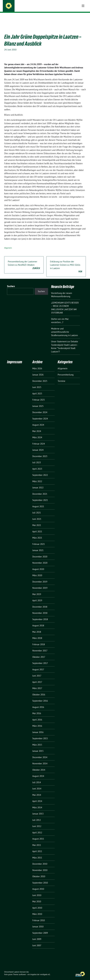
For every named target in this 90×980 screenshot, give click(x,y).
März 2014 (37, 804)
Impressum (15, 358)
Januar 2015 (38, 747)
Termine (61, 377)
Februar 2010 (39, 917)
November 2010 (40, 867)
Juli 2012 (37, 816)
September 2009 (40, 929)
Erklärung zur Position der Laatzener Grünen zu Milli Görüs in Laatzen (66, 263)
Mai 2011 (37, 841)
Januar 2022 (38, 484)
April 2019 (37, 597)
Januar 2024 (38, 446)
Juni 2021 (37, 515)
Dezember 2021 (40, 490)
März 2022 (37, 478)
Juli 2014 (37, 779)
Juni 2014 (37, 785)
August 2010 (38, 885)
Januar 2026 (38, 371)
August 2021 (38, 503)
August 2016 (38, 703)
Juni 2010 (37, 892)
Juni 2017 (37, 672)
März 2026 (37, 365)
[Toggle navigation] (83, 16)
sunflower (22, 971)
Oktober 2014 (39, 766)
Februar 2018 (39, 641)
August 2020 (38, 565)
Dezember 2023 (40, 453)
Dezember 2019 (40, 578)
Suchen (11, 283)
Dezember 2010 (40, 860)
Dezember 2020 (40, 553)
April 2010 (37, 904)
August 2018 (38, 622)
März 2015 (37, 741)
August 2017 (38, 666)
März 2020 (37, 572)
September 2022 (40, 471)
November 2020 (40, 559)
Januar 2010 (38, 923)
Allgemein (8, 244)
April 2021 (37, 528)
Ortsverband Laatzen (26, 6)
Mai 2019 (37, 591)
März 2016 (37, 722)
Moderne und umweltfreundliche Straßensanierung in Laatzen (64, 328)
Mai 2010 (37, 898)
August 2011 (38, 835)
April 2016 (37, 716)
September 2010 (40, 879)
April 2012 (37, 829)
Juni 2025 (37, 384)
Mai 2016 (37, 710)
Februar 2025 (39, 396)
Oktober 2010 (39, 873)
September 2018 (40, 616)
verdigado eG (45, 971)
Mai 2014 (37, 791)
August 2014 (38, 772)
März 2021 (37, 534)
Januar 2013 (38, 810)
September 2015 (40, 735)
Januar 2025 (38, 402)
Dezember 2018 (40, 603)
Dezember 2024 (40, 409)
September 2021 (40, 496)
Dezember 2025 (40, 377)
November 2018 (40, 609)
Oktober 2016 (39, 691)
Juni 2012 (37, 823)
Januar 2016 (38, 729)
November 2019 (40, 584)
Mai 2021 (37, 522)
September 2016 (40, 697)
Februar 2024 (39, 440)
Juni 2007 (37, 942)
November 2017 (40, 647)
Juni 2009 (37, 935)
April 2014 (37, 797)
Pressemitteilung (66, 371)
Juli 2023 (37, 459)
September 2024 (40, 415)
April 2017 (37, 678)
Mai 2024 (37, 428)
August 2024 (38, 421)
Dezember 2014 (40, 754)
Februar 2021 (39, 540)
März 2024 (37, 434)
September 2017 (40, 660)
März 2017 (37, 685)
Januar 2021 (38, 547)
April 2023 (37, 465)
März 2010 (37, 910)
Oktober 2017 (39, 653)
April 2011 (37, 848)
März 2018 (37, 634)
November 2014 (40, 760)
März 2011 (37, 854)
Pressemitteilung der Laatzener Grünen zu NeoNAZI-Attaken (24, 261)
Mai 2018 (37, 628)
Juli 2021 (37, 509)
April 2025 (37, 390)
